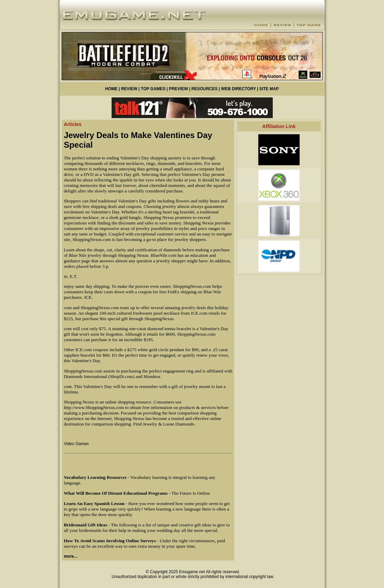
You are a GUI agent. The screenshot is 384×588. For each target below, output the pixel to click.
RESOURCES (205, 89)
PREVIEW (178, 89)
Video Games (76, 444)
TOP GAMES (153, 89)
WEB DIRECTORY (238, 89)
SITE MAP (269, 89)
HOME (111, 89)
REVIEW (129, 89)
